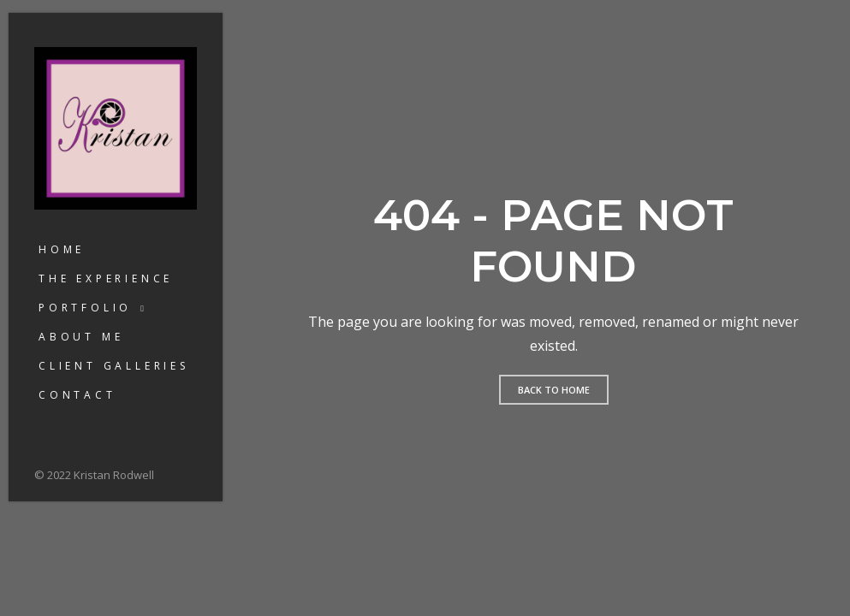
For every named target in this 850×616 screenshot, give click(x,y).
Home (62, 249)
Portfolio (85, 308)
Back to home (554, 390)
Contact (77, 395)
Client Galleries (114, 366)
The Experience (106, 278)
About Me (81, 337)
